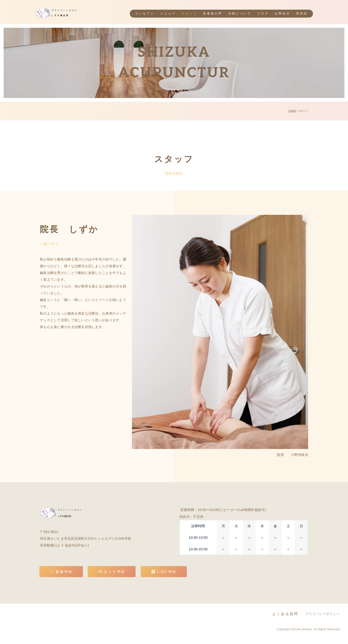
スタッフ (189, 14)
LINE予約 (164, 572)
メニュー (168, 14)
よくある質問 (285, 614)
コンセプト (145, 14)
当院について (240, 14)
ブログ (263, 14)
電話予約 (62, 572)
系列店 (302, 14)
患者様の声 (213, 14)
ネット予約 (112, 572)
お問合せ (283, 14)
